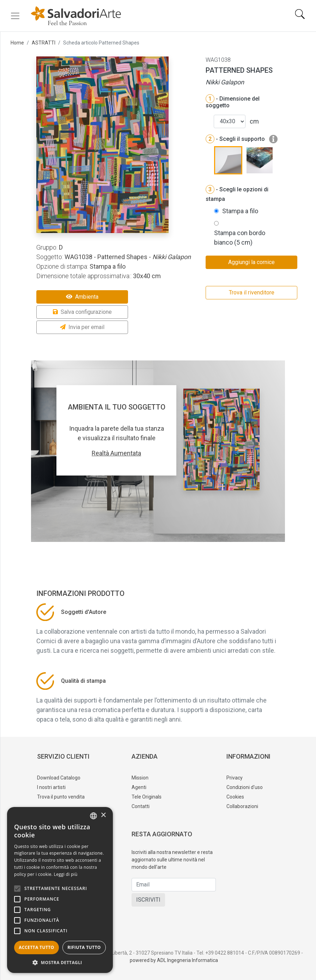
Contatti (141, 806)
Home (17, 43)
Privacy (235, 778)
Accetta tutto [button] (36, 947)
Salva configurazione (82, 312)
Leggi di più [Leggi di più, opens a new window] (66, 874)
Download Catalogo (59, 778)
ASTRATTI (44, 43)
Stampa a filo (240, 211)
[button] (60, 962)
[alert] (60, 890)
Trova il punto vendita (61, 797)
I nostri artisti (51, 787)
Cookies (235, 797)
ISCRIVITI (148, 900)
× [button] (103, 815)
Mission (140, 778)
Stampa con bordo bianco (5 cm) (240, 238)
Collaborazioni (242, 806)
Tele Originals (147, 797)
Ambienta (82, 297)
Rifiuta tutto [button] (84, 947)
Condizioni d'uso (245, 787)
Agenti (139, 787)
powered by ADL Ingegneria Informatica (174, 960)
